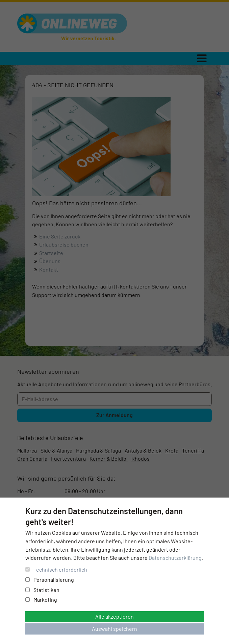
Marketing (41, 600)
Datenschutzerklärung (175, 558)
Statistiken (42, 590)
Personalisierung (50, 580)
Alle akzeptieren (114, 616)
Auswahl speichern (114, 629)
